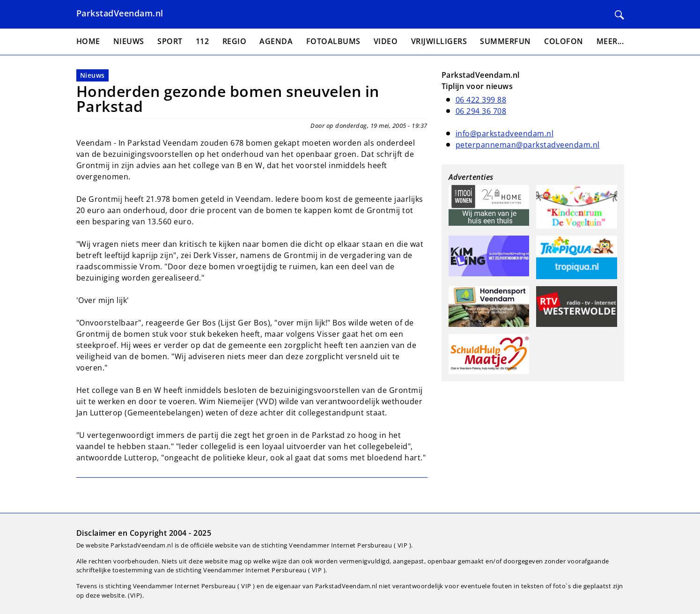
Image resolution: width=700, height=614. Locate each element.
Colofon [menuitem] (564, 41)
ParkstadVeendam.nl (120, 13)
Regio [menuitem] (235, 41)
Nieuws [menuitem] (129, 41)
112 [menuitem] (203, 41)
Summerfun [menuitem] (505, 41)
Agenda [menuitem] (276, 41)
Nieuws (92, 75)
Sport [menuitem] (170, 41)
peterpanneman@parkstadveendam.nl (528, 145)
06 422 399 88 (481, 100)
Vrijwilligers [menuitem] (439, 41)
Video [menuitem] (386, 41)
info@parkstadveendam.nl (505, 133)
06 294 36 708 (481, 111)
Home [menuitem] (88, 41)
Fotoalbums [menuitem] (333, 41)
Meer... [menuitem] (610, 41)
